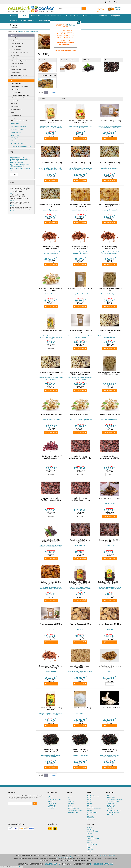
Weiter (12, 193)
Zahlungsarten (52, 807)
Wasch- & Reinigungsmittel (54, 16)
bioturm (90, 851)
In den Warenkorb (51, 139)
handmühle (20, 163)
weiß (12, 157)
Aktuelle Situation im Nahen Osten (49, 20)
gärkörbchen (14, 166)
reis (21, 159)
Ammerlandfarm (68, 857)
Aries (89, 814)
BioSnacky (90, 850)
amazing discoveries (93, 839)
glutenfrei (21, 166)
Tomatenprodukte (15, 115)
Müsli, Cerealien (14, 72)
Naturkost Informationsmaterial (19, 121)
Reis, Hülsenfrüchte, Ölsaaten (18, 98)
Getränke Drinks (14, 58)
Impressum (51, 796)
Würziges (12, 118)
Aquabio (90, 842)
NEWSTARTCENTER (52, 864)
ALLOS (89, 801)
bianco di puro (91, 820)
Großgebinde (14, 41)
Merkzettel (71, 807)
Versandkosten (17, 867)
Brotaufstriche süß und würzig (18, 52)
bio (21, 168)
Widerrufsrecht (52, 803)
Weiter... (14, 175)
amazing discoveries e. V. (94, 809)
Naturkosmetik (36, 16)
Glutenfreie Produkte (16, 64)
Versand (50, 801)
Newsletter (51, 809)
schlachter (21, 157)
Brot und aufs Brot (15, 49)
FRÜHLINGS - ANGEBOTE (28, 20)
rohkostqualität (15, 159)
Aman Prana (91, 807)
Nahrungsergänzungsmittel (18, 75)
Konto (69, 805)
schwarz (16, 157)
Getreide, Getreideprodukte (18, 61)
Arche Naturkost (92, 812)
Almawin (90, 803)
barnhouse (90, 816)
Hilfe (69, 798)
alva (88, 805)
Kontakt (70, 796)
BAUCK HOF (91, 818)
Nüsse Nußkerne (15, 84)
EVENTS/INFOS (115, 16)
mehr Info (51, 348)
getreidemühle (15, 168)
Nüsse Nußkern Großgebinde (19, 87)
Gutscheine (13, 20)
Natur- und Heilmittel (16, 78)
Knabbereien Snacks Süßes (17, 69)
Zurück (41, 93)
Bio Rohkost (13, 38)
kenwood (24, 161)
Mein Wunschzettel (73, 809)
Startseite (13, 16)
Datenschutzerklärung (54, 800)
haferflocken (26, 164)
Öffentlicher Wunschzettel (75, 811)
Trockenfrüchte (15, 92)
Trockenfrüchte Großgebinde (19, 95)
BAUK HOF (90, 848)
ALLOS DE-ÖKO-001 (93, 831)
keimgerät (13, 163)
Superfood (13, 104)
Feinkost (12, 112)
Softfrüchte (14, 89)
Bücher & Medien (89, 16)
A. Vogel (90, 798)
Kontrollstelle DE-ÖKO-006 (102, 864)
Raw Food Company (93, 796)
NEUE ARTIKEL (103, 16)
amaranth (28, 168)
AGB (49, 798)
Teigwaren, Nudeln (15, 109)
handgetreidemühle (16, 164)
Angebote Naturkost (16, 44)
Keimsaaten (13, 67)
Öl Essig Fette (14, 107)
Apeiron (89, 811)
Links (69, 800)
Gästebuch (71, 801)
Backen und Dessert (15, 47)
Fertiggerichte (14, 55)
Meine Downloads (73, 812)
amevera (61, 857)
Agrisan (89, 800)
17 (11, 170)
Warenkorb (71, 803)
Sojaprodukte (14, 101)
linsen (12, 161)
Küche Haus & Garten (73, 16)
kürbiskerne (17, 161)
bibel (24, 168)
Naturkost (24, 16)
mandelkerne (26, 159)
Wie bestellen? (52, 805)
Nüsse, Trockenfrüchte (32, 32)
